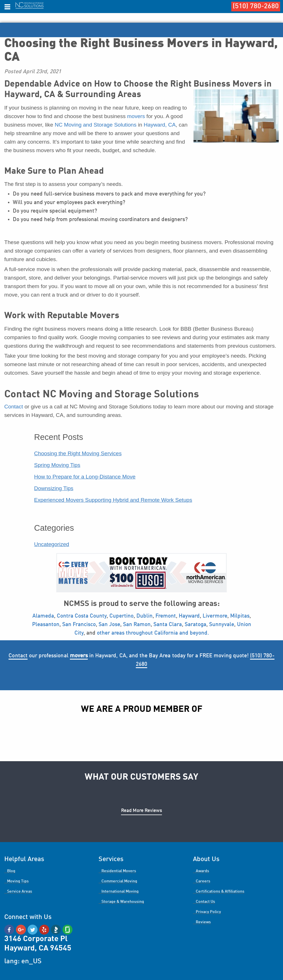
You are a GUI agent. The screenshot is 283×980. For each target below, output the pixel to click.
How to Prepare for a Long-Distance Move (85, 477)
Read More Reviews (141, 811)
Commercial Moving (119, 881)
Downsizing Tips (54, 488)
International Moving (120, 891)
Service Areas (20, 891)
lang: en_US (23, 962)
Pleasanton (46, 625)
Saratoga (195, 625)
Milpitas (239, 616)
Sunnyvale (222, 625)
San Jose (109, 625)
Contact (14, 407)
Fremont (166, 616)
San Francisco (79, 625)
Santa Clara (168, 625)
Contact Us (205, 902)
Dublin (144, 616)
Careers (203, 881)
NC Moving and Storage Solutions (95, 125)
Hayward (189, 616)
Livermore (215, 616)
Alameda (43, 616)
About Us (206, 859)
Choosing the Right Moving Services (78, 453)
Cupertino (121, 616)
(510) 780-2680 (256, 7)
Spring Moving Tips (57, 465)
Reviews (203, 922)
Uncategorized (52, 544)
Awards (202, 871)
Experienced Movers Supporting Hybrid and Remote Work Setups (113, 500)
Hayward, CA (160, 125)
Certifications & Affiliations (220, 891)
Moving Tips (18, 881)
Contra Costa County (82, 616)
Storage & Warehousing (123, 902)
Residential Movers (119, 871)
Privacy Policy (208, 912)
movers (136, 116)
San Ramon (137, 625)
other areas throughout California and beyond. (153, 633)
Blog (11, 871)
